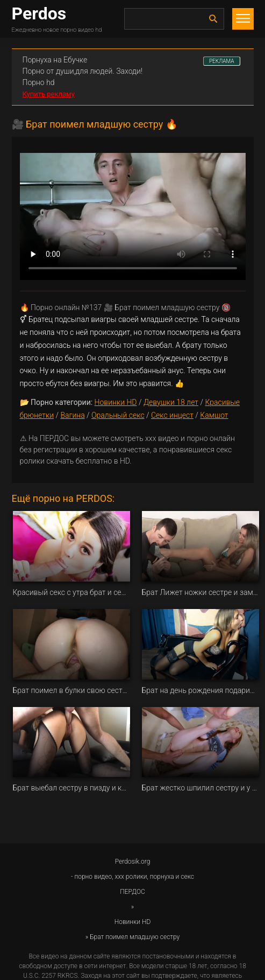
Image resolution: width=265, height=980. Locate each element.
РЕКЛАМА (222, 61)
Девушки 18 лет (171, 402)
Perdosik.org (133, 862)
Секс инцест (172, 415)
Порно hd (39, 82)
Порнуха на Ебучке (55, 60)
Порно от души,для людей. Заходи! (83, 71)
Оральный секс (118, 415)
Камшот (214, 415)
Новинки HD (116, 402)
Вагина (72, 415)
